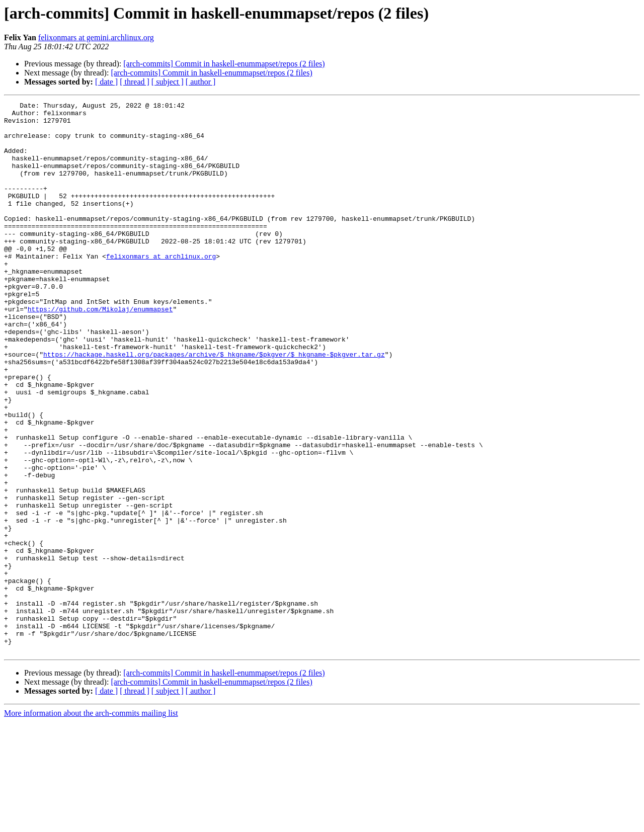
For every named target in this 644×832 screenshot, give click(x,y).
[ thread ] (135, 82)
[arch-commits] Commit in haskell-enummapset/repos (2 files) (224, 64)
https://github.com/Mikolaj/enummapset (100, 351)
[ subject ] (168, 82)
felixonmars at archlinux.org (161, 288)
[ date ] (106, 82)
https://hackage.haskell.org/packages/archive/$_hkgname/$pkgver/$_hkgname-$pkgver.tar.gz (214, 405)
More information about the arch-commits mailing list (91, 823)
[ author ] (201, 82)
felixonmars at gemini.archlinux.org (96, 37)
